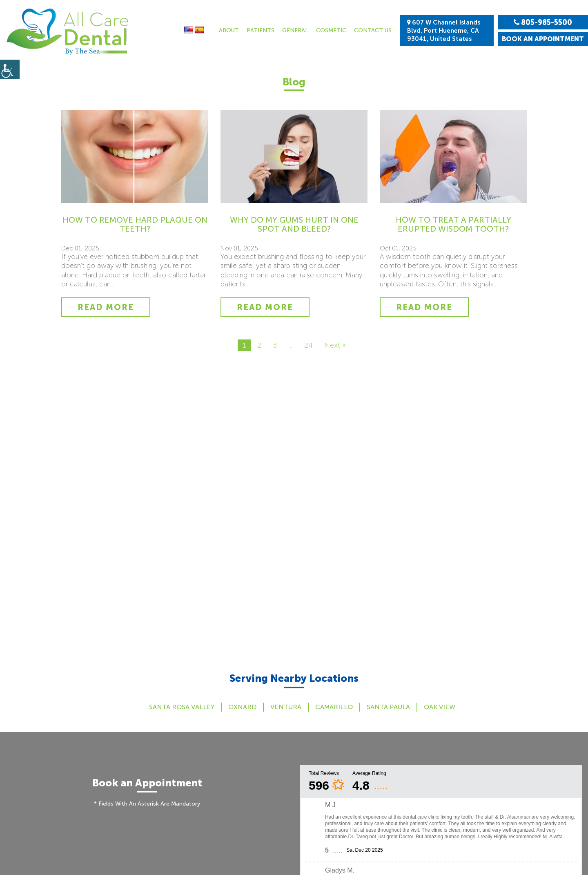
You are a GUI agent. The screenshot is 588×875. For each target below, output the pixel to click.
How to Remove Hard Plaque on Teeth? (135, 224)
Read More (106, 307)
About (229, 30)
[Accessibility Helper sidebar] (10, 69)
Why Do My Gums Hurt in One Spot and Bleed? (294, 224)
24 (308, 345)
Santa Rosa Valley (182, 707)
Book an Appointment (543, 39)
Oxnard (242, 707)
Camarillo (334, 707)
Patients (261, 30)
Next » (335, 345)
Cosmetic (331, 30)
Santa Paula (388, 707)
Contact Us (373, 30)
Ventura (286, 707)
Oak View (440, 707)
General (295, 30)
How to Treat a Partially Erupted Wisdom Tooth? (453, 224)
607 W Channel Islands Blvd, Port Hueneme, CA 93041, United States (444, 31)
